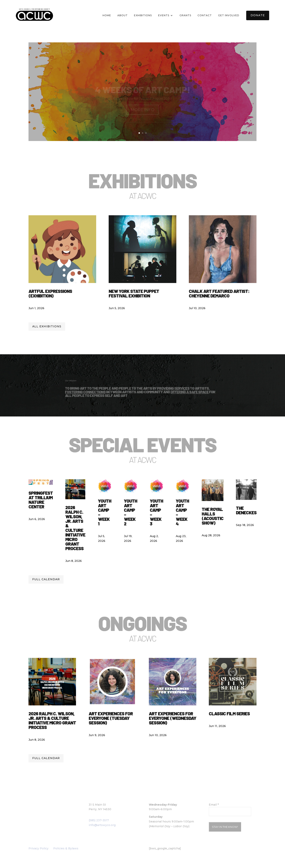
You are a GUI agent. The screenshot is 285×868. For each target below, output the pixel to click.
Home (107, 15)
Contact (205, 15)
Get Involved (229, 15)
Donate (258, 15)
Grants (185, 15)
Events (164, 15)
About (123, 15)
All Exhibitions (47, 326)
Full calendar (46, 579)
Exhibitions (143, 15)
